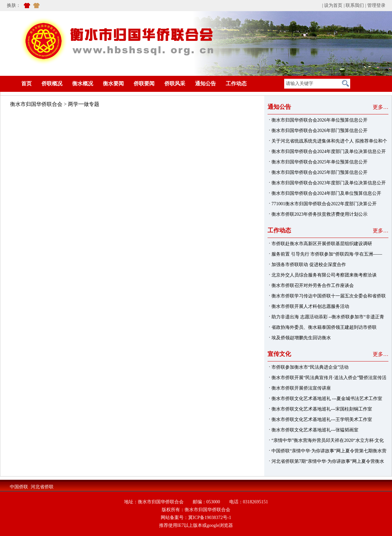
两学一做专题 (84, 104)
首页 (17, 84)
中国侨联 (19, 487)
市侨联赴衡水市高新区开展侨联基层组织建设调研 (322, 244)
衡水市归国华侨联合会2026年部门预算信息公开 (319, 131)
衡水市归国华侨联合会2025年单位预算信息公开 (319, 162)
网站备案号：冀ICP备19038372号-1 (196, 518)
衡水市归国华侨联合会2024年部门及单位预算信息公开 (326, 193)
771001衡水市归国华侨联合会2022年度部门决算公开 (324, 204)
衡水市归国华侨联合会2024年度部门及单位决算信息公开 (329, 151)
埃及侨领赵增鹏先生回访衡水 (301, 338)
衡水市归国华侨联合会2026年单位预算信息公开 (319, 120)
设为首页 (333, 5)
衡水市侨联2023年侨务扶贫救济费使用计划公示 (319, 214)
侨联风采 (175, 84)
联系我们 (355, 5)
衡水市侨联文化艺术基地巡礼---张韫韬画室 (315, 430)
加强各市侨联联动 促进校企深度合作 (309, 265)
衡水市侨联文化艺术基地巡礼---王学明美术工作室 (322, 419)
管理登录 (376, 5)
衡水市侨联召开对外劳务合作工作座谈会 (313, 285)
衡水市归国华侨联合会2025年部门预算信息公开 (319, 172)
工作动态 (236, 84)
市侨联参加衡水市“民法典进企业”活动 (310, 367)
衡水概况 (83, 84)
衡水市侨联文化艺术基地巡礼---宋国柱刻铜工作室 (322, 409)
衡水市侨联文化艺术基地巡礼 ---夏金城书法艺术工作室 (327, 399)
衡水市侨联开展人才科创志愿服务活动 (310, 306)
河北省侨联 (42, 487)
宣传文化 (279, 354)
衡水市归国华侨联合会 (36, 104)
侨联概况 (52, 84)
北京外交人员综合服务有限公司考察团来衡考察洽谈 (324, 275)
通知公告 (205, 84)
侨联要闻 (144, 84)
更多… (381, 107)
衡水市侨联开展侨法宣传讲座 (301, 388)
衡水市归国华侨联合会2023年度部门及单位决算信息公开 (329, 183)
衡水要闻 (113, 84)
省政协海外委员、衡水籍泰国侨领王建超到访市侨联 (324, 327)
